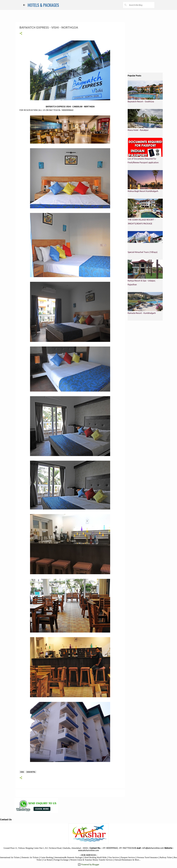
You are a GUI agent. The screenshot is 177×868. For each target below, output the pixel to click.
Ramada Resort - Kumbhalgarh (142, 313)
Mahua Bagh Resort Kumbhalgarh (143, 191)
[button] (21, 34)
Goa (22, 772)
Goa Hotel (31, 772)
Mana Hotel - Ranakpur (138, 130)
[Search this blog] (141, 5)
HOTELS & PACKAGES (43, 5)
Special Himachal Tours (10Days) (143, 252)
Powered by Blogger (88, 864)
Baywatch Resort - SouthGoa (141, 102)
